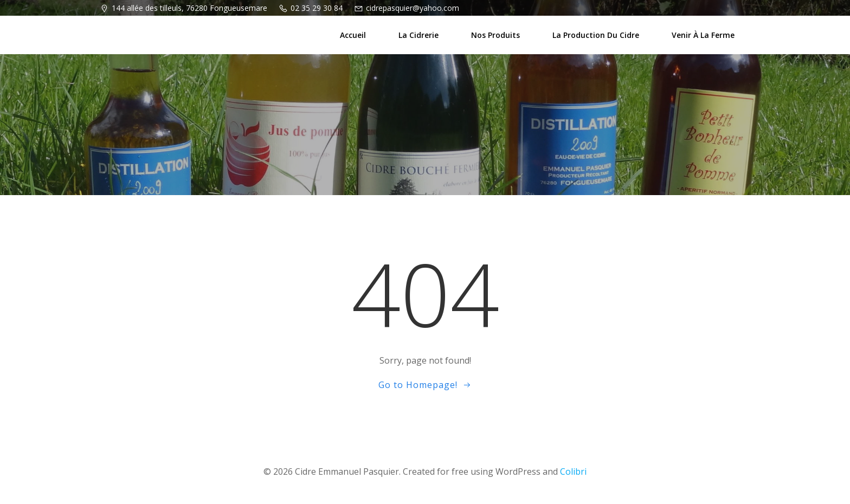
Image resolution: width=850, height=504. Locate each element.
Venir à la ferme (703, 35)
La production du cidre (596, 35)
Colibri (573, 471)
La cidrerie (418, 35)
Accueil (353, 35)
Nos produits (495, 35)
